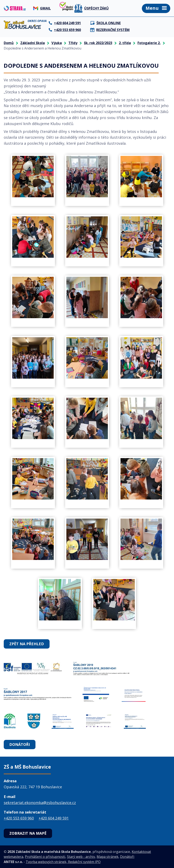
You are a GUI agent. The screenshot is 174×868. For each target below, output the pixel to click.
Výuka (57, 43)
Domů (9, 43)
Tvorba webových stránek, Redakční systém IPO (63, 862)
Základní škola (33, 43)
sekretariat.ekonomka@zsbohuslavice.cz (40, 803)
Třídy (73, 43)
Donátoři (20, 744)
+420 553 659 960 (19, 818)
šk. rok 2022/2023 (98, 43)
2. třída (125, 43)
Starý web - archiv (81, 857)
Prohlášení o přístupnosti (45, 857)
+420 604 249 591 (54, 818)
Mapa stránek (108, 857)
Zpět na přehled (27, 644)
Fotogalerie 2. (149, 43)
